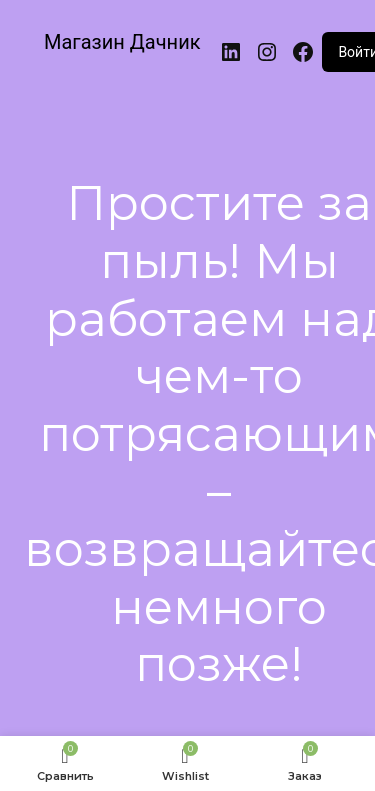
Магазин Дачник (122, 42)
